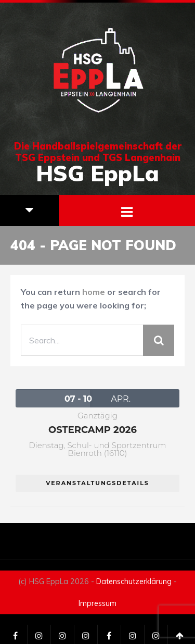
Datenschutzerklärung (134, 581)
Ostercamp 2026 (93, 430)
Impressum (97, 603)
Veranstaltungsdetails (97, 483)
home (94, 292)
